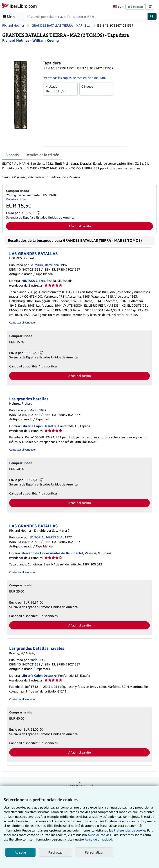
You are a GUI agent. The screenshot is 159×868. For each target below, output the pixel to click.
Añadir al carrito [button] (80, 226)
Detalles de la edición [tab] (42, 155)
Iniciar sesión (135, 7)
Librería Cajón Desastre (39, 426)
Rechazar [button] (56, 852)
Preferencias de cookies (130, 830)
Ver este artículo (16, 199)
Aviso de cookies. (100, 835)
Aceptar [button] (20, 852)
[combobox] (85, 16)
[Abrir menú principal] (10, 16)
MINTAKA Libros (33, 281)
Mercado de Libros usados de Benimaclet (52, 553)
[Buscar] (152, 16)
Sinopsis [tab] (12, 155)
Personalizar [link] (94, 852)
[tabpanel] (78, 170)
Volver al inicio (80, 786)
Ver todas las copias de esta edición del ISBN (75, 78)
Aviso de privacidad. (99, 839)
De (61, 89)
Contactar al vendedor (22, 322)
